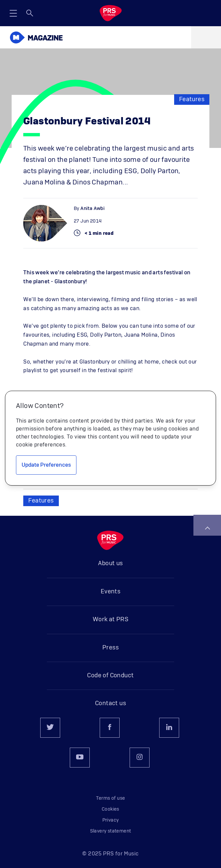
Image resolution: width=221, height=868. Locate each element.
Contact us (111, 703)
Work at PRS (111, 620)
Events (111, 592)
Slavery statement (111, 831)
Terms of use (111, 798)
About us (110, 564)
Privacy (111, 820)
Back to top (207, 528)
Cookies (111, 809)
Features (192, 100)
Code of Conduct (110, 676)
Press (111, 648)
